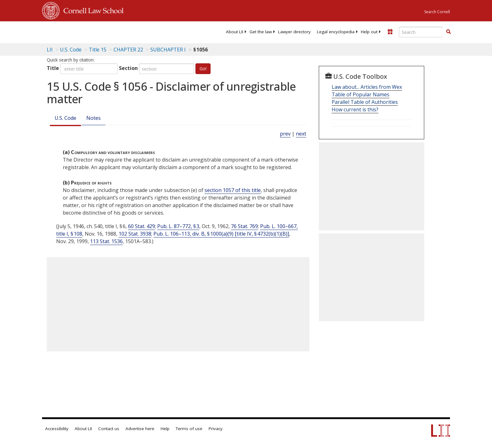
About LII (235, 32)
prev (285, 134)
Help (165, 429)
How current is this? (355, 109)
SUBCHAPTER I (168, 50)
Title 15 (98, 50)
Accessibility (57, 429)
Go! (203, 69)
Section (128, 68)
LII (50, 50)
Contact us (109, 429)
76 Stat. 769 (244, 226)
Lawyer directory (294, 32)
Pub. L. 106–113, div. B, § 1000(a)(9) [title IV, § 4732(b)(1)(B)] (221, 234)
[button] (448, 32)
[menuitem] (235, 32)
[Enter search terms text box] (421, 32)
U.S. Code (65, 118)
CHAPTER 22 (128, 50)
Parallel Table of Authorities (365, 102)
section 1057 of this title (233, 190)
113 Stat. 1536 (106, 241)
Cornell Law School (92, 10)
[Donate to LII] (390, 32)
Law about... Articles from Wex (367, 87)
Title (53, 68)
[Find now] (448, 32)
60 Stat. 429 (142, 226)
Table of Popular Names (361, 94)
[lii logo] (113, 31)
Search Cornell (437, 12)
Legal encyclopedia (336, 32)
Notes (94, 118)
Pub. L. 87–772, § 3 (178, 226)
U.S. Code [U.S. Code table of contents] (71, 50)
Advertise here (140, 429)
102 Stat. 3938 (135, 234)
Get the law (261, 32)
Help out (369, 32)
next (301, 134)
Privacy (216, 429)
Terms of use (189, 429)
